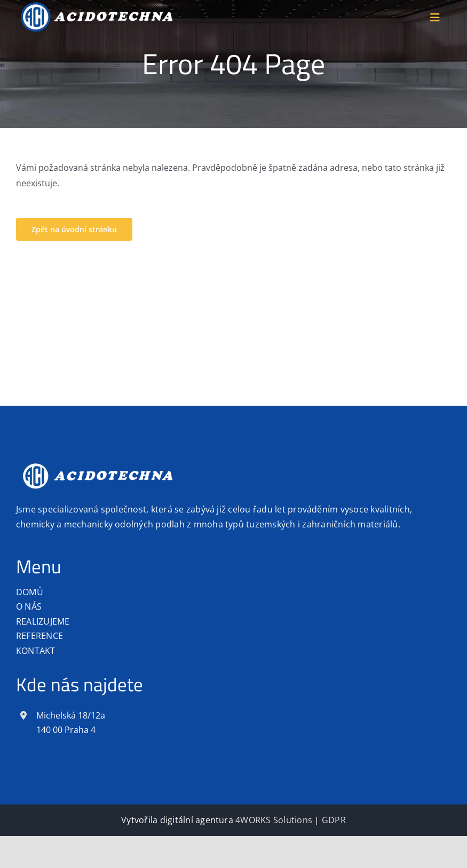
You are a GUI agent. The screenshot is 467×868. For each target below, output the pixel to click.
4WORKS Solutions (274, 820)
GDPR (334, 820)
